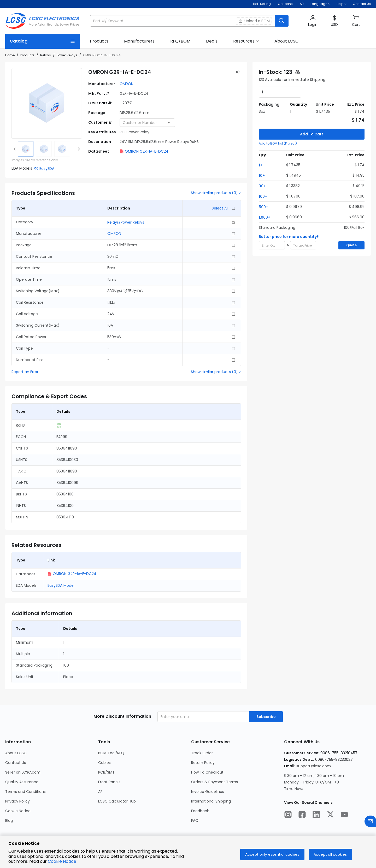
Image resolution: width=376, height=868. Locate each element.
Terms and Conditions (25, 792)
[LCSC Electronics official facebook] (302, 815)
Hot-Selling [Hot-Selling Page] (262, 4)
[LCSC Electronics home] (42, 21)
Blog (9, 821)
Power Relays (67, 55)
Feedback (200, 811)
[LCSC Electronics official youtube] (344, 815)
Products (27, 55)
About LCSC (16, 753)
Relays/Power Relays (126, 222)
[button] (320, 4)
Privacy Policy (17, 801)
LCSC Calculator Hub (117, 801)
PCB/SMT (106, 772)
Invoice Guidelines (208, 792)
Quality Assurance (22, 782)
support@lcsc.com (314, 766)
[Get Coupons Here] (285, 4)
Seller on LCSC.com (23, 772)
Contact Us (362, 4)
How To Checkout (207, 772)
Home (10, 55)
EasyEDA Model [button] (61, 585)
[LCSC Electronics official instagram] (288, 815)
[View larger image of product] (47, 103)
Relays (46, 55)
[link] (99, 41)
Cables (104, 763)
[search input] (183, 21)
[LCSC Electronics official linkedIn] (316, 815)
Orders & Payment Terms (215, 782)
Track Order (202, 753)
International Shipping (211, 801)
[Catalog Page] (42, 41)
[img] (26, 149)
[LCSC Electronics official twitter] (330, 815)
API (101, 792)
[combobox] (147, 123)
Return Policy (203, 763)
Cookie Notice (18, 811)
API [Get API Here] (302, 4)
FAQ (195, 821)
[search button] (282, 21)
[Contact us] (370, 822)
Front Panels (109, 782)
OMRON (127, 84)
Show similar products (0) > (216, 193)
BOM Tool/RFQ (111, 753)
